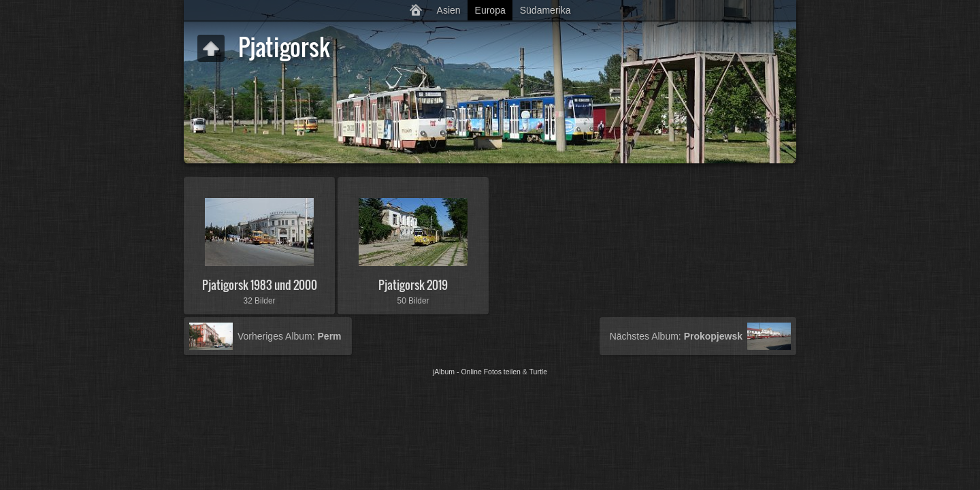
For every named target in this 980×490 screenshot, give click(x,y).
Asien (449, 10)
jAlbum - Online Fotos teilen (477, 372)
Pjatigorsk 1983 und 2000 (260, 285)
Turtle (538, 372)
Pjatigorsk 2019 (413, 285)
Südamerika (545, 10)
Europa (490, 10)
